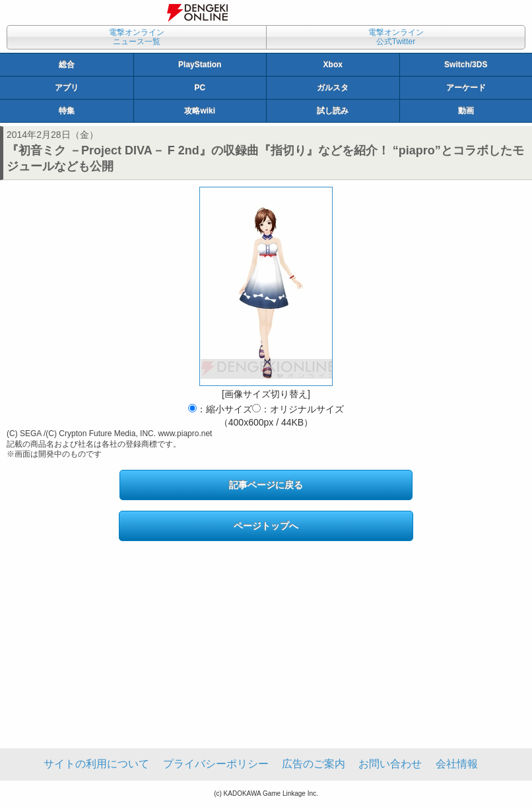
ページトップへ (266, 526)
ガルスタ (333, 88)
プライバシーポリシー (216, 764)
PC (200, 88)
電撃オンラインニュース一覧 (137, 37)
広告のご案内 (314, 764)
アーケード (466, 88)
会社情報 (457, 764)
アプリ (67, 88)
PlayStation (200, 65)
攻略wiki (200, 111)
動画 (466, 111)
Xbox (333, 65)
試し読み (333, 111)
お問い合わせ (390, 764)
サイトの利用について (96, 764)
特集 (67, 111)
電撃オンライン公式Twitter (396, 37)
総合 (67, 65)
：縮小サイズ (220, 409)
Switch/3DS (466, 65)
